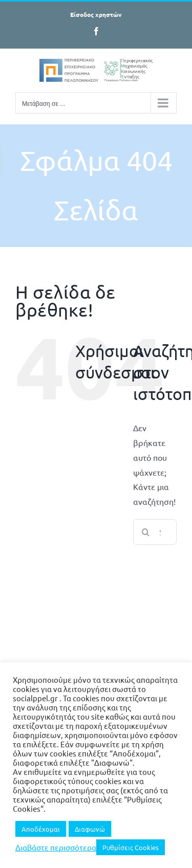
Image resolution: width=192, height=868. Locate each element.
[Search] (146, 532)
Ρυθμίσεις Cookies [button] (131, 847)
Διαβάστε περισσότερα (56, 848)
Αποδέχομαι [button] (41, 829)
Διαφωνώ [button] (90, 829)
